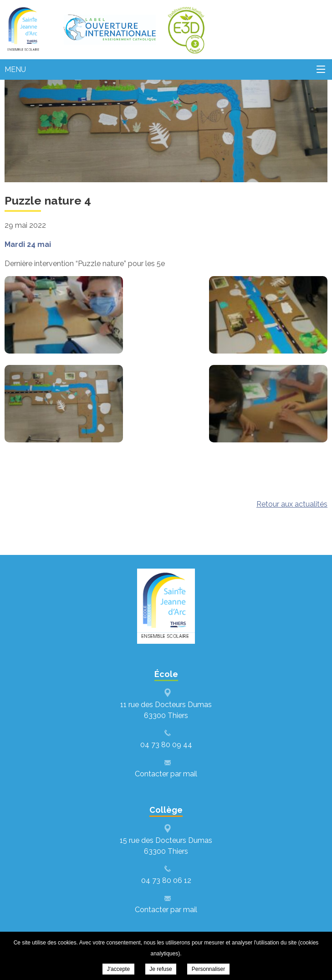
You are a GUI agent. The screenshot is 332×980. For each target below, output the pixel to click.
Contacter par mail (166, 774)
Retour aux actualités (292, 504)
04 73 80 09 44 (166, 745)
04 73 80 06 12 (166, 880)
